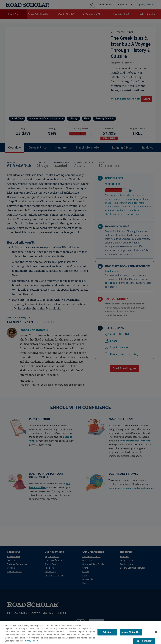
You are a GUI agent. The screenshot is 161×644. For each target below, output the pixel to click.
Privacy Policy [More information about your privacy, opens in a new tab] (31, 641)
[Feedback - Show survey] (144, 641)
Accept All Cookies (131, 632)
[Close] (156, 632)
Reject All (107, 632)
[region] (80, 632)
